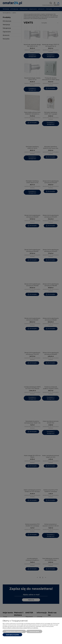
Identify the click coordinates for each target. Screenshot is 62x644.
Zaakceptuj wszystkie (12, 635)
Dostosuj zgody (34, 631)
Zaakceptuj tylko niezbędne (14, 631)
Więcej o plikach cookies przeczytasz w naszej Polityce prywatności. (20, 628)
